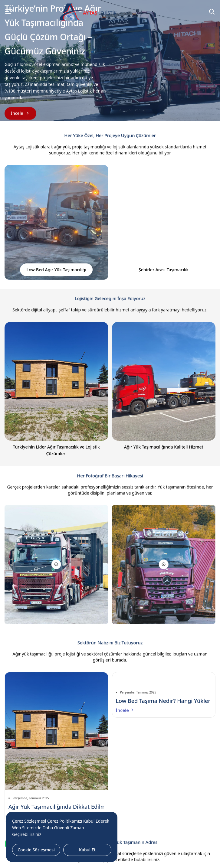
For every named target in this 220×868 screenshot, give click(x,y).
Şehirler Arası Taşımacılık (164, 270)
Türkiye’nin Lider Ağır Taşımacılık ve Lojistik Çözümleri (56, 450)
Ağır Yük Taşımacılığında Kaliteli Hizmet (164, 447)
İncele (125, 710)
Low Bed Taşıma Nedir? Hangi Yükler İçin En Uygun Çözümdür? (164, 701)
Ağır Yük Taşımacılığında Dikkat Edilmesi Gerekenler (56, 807)
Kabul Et (87, 850)
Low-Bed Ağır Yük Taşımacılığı (56, 270)
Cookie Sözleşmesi (36, 850)
